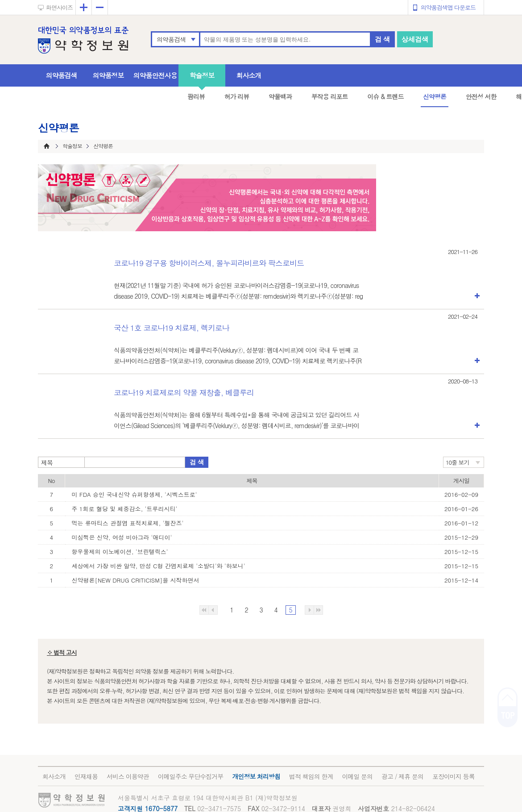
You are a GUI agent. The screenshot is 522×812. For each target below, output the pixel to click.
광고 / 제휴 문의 (402, 776)
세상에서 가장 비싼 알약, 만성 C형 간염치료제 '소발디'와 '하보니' (159, 566)
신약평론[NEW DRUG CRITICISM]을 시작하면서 (136, 580)
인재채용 (86, 776)
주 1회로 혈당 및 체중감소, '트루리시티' (125, 509)
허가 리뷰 (237, 96)
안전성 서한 (481, 96)
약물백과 (280, 96)
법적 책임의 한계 (311, 776)
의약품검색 (171, 39)
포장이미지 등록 (454, 776)
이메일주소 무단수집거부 (191, 776)
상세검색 (415, 39)
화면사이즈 (59, 7)
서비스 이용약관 (128, 776)
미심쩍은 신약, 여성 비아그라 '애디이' (122, 537)
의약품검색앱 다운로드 (448, 7)
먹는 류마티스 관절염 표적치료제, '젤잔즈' (128, 523)
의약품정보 (108, 75)
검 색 (382, 39)
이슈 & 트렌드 (385, 96)
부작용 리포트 (330, 96)
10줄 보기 (458, 462)
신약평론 (435, 96)
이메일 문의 (357, 776)
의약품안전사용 (155, 75)
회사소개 (249, 75)
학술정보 (202, 75)
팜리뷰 (196, 96)
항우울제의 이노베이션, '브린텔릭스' (120, 552)
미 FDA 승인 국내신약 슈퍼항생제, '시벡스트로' (135, 494)
